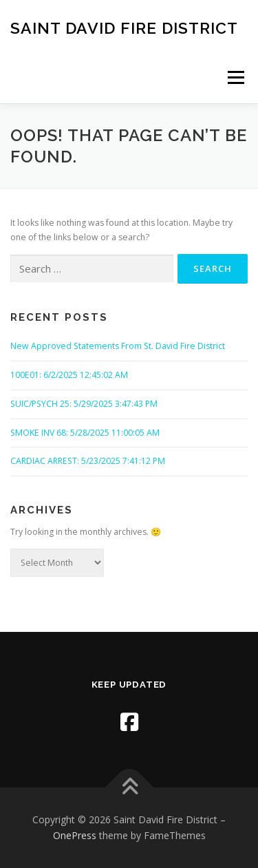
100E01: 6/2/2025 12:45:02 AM (69, 375)
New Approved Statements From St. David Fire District (118, 346)
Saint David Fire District (124, 27)
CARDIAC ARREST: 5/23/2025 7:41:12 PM (88, 461)
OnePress (75, 835)
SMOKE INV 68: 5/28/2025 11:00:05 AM (85, 433)
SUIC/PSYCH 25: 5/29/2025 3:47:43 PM (84, 404)
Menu (235, 77)
